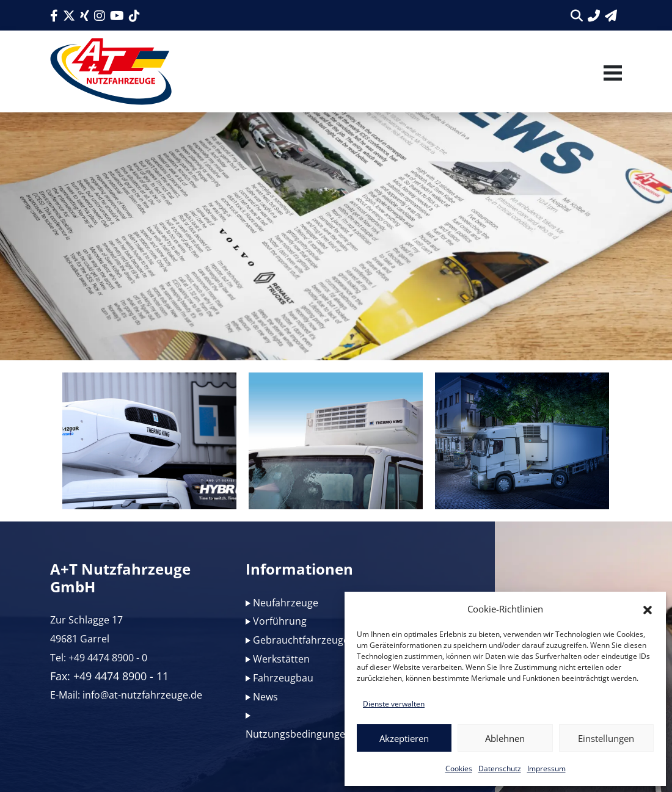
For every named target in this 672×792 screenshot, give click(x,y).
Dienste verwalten (394, 704)
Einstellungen (606, 738)
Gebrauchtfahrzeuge (301, 640)
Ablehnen (505, 738)
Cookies (459, 768)
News (265, 697)
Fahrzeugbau (283, 678)
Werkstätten (281, 659)
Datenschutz (500, 768)
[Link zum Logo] (111, 72)
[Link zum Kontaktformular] (611, 16)
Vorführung (280, 621)
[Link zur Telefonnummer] (594, 16)
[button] (648, 609)
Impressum (546, 768)
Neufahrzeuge (286, 603)
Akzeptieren (404, 738)
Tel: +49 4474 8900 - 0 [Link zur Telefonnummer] (99, 658)
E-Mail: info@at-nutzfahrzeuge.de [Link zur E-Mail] (126, 695)
